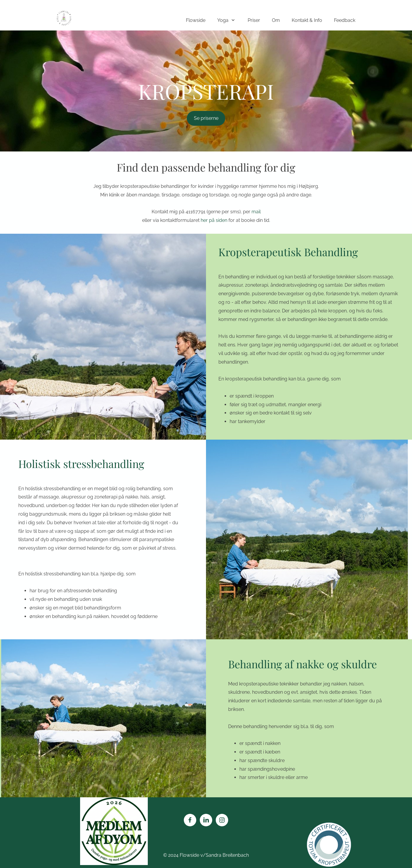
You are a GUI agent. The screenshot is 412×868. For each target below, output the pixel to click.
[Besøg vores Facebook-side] (190, 820)
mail (256, 212)
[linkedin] (206, 820)
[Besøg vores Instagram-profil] (222, 820)
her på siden (215, 220)
